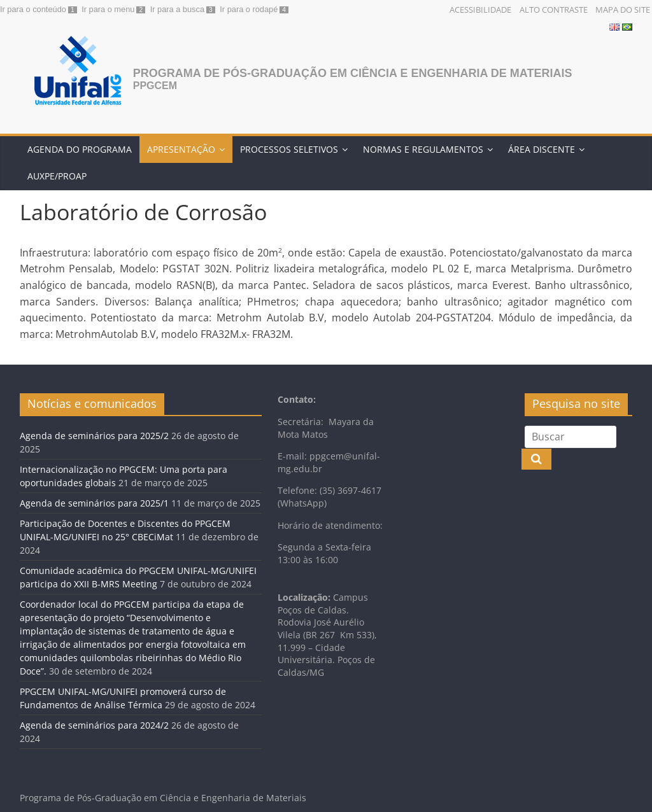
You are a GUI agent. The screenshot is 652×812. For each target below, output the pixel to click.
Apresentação (181, 149)
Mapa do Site (623, 10)
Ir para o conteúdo (33, 9)
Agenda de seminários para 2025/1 (94, 503)
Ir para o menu (108, 9)
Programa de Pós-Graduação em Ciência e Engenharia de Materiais (353, 73)
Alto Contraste (554, 10)
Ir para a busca (177, 9)
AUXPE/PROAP (57, 176)
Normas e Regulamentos (423, 149)
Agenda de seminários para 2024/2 (94, 725)
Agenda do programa (80, 149)
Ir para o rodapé (249, 9)
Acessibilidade (480, 10)
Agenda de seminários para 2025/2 (94, 436)
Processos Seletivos (289, 149)
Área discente (542, 149)
